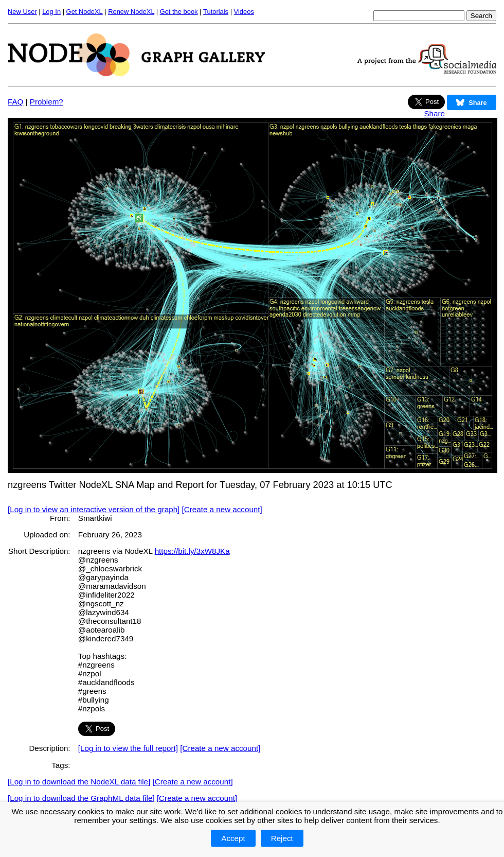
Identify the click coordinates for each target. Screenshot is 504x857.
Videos (244, 12)
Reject (282, 838)
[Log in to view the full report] (128, 748)
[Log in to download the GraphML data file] (81, 798)
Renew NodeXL (131, 12)
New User (22, 12)
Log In (51, 12)
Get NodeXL (85, 12)
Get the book (179, 12)
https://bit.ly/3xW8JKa (192, 551)
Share (434, 113)
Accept (233, 838)
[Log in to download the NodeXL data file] (79, 782)
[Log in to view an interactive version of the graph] (94, 509)
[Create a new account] (222, 509)
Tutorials (216, 12)
